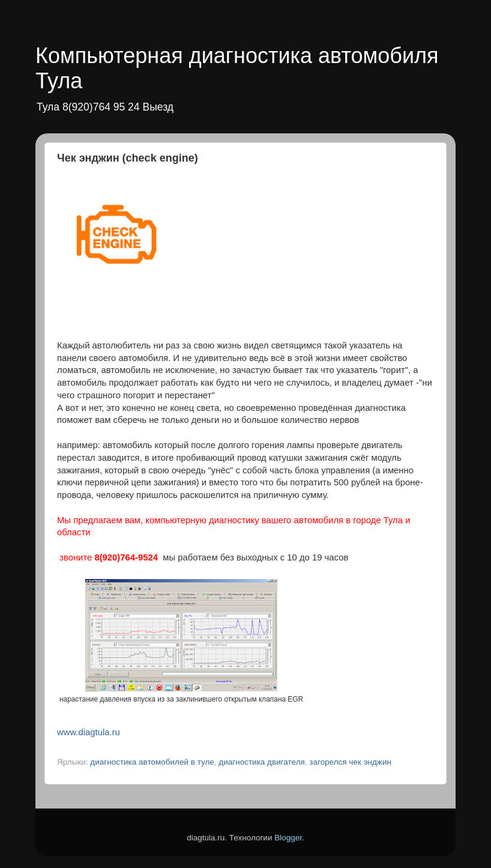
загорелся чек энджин (350, 762)
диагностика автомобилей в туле (152, 762)
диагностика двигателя (261, 762)
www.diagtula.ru (89, 732)
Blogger (288, 838)
